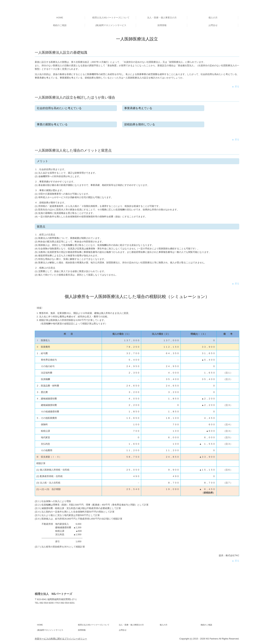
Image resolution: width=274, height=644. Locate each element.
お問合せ (213, 25)
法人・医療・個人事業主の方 (162, 18)
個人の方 (213, 18)
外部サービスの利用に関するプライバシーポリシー (61, 639)
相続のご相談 (60, 25)
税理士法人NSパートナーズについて (111, 18)
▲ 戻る (236, 86)
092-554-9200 (47, 603)
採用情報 (162, 25)
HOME (60, 18)
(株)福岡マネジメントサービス (111, 25)
